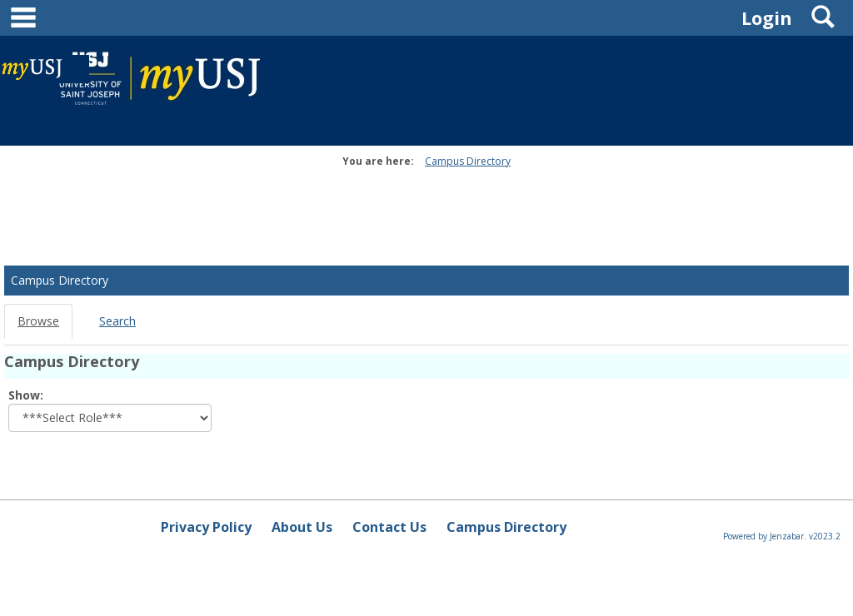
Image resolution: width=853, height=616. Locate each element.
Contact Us (389, 527)
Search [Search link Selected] (117, 321)
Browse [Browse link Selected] (38, 321)
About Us (302, 527)
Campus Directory (468, 161)
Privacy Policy (206, 527)
